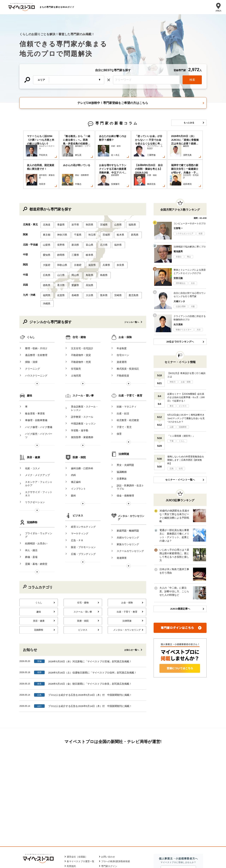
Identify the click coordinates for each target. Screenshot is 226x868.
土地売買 (73, 341)
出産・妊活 (120, 380)
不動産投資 (120, 341)
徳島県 (47, 260)
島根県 (100, 252)
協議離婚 (119, 435)
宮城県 (100, 207)
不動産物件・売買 (78, 330)
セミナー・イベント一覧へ (180, 464)
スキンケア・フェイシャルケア (37, 442)
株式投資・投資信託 (125, 336)
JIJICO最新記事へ (180, 591)
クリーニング (30, 336)
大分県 (86, 269)
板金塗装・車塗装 (32, 380)
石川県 (100, 225)
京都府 (76, 243)
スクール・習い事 (83, 364)
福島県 (126, 207)
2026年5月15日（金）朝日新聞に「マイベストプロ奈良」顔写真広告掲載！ (90, 630)
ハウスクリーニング (34, 341)
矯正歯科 (73, 440)
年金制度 (119, 319)
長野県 (60, 225)
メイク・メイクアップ (35, 435)
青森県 (60, 207)
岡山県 (73, 252)
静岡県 (60, 234)
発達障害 (119, 506)
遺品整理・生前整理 (34, 325)
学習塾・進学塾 (77, 394)
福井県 (113, 225)
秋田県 (86, 207)
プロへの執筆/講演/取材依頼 (116, 809)
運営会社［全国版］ (77, 804)
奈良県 (115, 243)
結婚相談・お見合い (34, 492)
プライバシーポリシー (78, 818)
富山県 (86, 225)
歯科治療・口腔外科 (79, 429)
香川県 (60, 260)
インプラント (76, 445)
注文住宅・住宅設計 (79, 319)
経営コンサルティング (81, 484)
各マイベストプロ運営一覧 (81, 809)
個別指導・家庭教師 (79, 399)
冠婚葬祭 (32, 476)
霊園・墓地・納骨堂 (34, 508)
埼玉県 (89, 216)
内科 (71, 435)
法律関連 (124, 419)
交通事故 (119, 440)
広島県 (47, 252)
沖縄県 (47, 276)
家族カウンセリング (125, 495)
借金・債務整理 (123, 454)
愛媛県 (73, 260)
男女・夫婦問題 (123, 429)
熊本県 (100, 269)
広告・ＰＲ (75, 495)
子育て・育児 (122, 390)
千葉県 (76, 216)
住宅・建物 (79, 309)
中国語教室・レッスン (81, 388)
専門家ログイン (109, 813)
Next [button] (205, 149)
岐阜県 (86, 234)
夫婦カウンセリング (125, 490)
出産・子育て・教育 (130, 364)
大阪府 (47, 243)
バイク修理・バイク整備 (36, 390)
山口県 (60, 252)
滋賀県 (89, 243)
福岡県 (47, 269)
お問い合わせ (108, 804)
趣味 (29, 364)
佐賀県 (60, 269)
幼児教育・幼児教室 (125, 385)
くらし (31, 309)
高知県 (86, 260)
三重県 (73, 234)
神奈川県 (61, 216)
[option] (41, 149)
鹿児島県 (127, 269)
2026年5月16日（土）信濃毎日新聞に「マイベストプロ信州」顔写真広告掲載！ (93, 619)
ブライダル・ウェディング (37, 487)
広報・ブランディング (81, 506)
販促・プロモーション (81, 500)
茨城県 (102, 216)
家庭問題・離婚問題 (125, 485)
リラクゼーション (32, 457)
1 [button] (110, 173)
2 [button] (116, 173)
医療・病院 (79, 419)
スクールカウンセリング (128, 501)
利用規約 (71, 813)
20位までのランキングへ (180, 325)
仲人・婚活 (29, 497)
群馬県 (129, 216)
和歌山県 (61, 243)
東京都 (47, 216)
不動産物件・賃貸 (78, 325)
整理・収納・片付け (34, 319)
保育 (117, 396)
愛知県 (47, 234)
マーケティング (77, 489)
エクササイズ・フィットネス (37, 450)
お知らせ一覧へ (132, 596)
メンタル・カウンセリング (131, 474)
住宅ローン (120, 325)
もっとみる (189, 123)
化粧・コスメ (30, 429)
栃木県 (115, 216)
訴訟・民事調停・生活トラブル (129, 447)
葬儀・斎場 (29, 503)
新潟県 (73, 225)
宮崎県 (113, 269)
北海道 (47, 207)
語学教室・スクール (79, 383)
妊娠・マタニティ (124, 374)
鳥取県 (86, 252)
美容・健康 (33, 419)
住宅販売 (73, 336)
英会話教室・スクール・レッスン (83, 376)
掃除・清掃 (29, 330)
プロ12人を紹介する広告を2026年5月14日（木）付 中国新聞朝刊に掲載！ (90, 641)
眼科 (71, 451)
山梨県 (47, 225)
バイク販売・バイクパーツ (37, 396)
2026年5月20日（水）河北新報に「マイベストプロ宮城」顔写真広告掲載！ (90, 608)
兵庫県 (102, 243)
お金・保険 (125, 309)
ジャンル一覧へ (132, 294)
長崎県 (73, 269)
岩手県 (73, 207)
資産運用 (119, 330)
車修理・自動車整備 (34, 385)
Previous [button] (21, 149)
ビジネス (78, 474)
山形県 (113, 207)
